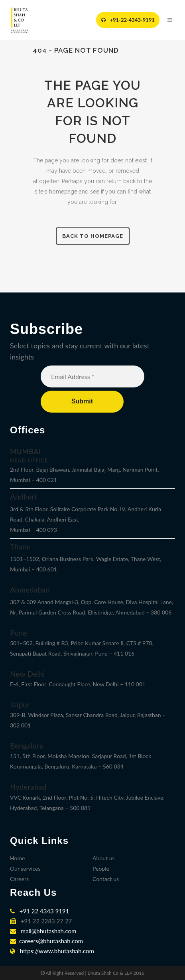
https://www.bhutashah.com (52, 951)
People (101, 868)
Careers (19, 879)
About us (104, 858)
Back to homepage (93, 236)
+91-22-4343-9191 (128, 20)
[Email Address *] (92, 376)
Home (17, 858)
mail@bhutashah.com (43, 931)
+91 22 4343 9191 (39, 911)
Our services (25, 868)
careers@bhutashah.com (46, 941)
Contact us (106, 879)
